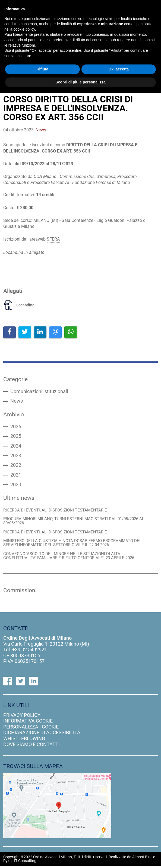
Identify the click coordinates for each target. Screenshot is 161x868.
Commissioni (20, 592)
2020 (16, 486)
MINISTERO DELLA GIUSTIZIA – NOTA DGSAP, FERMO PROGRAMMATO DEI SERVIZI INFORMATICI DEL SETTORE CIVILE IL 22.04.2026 (72, 544)
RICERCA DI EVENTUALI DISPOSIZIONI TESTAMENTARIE (55, 511)
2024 (16, 447)
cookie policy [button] (24, 29)
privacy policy (22, 717)
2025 (16, 437)
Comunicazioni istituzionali (39, 392)
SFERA (53, 239)
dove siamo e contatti (31, 746)
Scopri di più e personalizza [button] (80, 82)
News (17, 401)
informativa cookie (28, 722)
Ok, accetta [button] (119, 69)
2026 (16, 427)
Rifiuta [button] (42, 69)
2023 (16, 456)
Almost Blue (142, 859)
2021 (16, 476)
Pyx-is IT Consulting (20, 863)
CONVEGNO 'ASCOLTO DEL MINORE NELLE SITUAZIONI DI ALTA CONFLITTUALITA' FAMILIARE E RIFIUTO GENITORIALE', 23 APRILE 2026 (69, 557)
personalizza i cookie (31, 728)
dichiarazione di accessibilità (42, 734)
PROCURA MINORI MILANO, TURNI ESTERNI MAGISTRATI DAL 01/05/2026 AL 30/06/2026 (74, 522)
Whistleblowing (24, 740)
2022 (16, 466)
